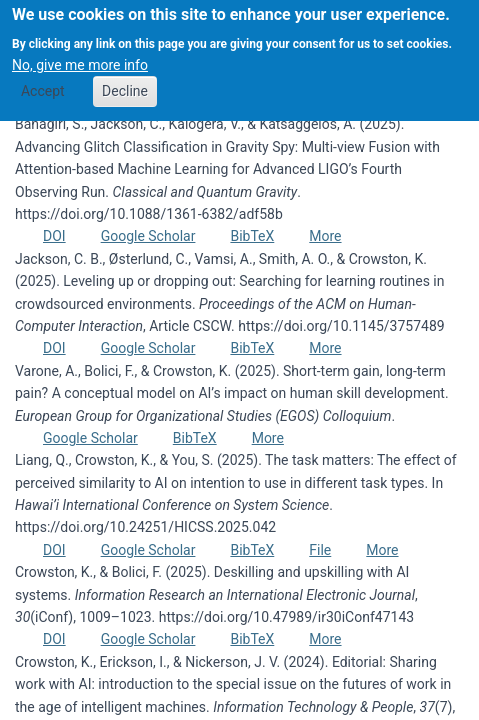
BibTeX (252, 236)
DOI (54, 236)
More (325, 236)
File (320, 550)
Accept (43, 81)
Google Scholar (148, 236)
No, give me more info (80, 54)
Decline (125, 81)
